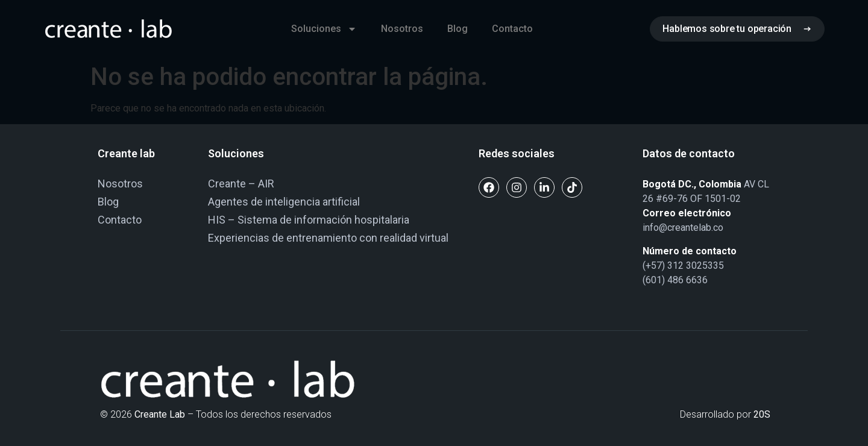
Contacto (512, 29)
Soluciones (324, 29)
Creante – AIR (241, 184)
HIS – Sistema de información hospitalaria (309, 220)
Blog (458, 29)
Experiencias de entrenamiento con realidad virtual (328, 238)
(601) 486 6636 (675, 280)
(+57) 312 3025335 (683, 265)
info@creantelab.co (683, 228)
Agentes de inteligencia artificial (284, 202)
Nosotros (402, 29)
